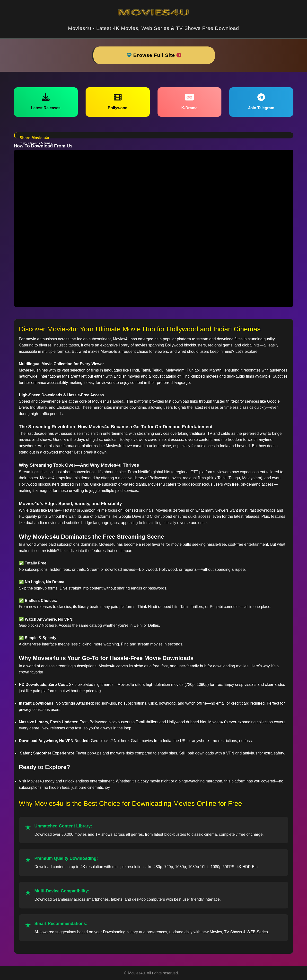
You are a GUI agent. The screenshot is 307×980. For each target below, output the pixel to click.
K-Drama (189, 102)
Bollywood (118, 102)
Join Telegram (261, 102)
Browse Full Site (154, 55)
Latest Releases (46, 102)
